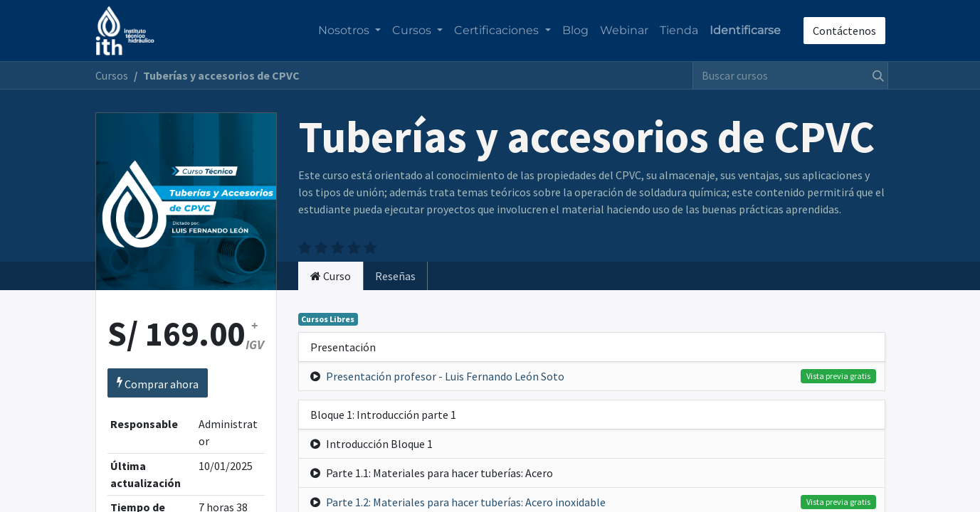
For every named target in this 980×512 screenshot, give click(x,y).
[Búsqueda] (875, 75)
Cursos (112, 75)
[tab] (331, 276)
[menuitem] (575, 31)
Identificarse (745, 30)
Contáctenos (844, 31)
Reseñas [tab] (395, 276)
